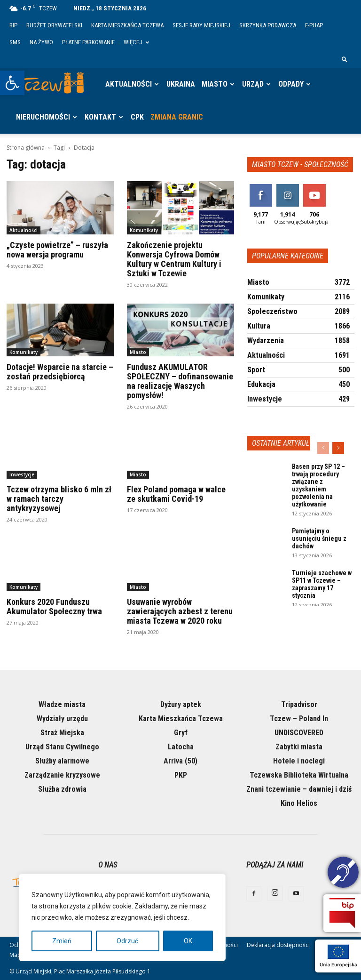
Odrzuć (127, 941)
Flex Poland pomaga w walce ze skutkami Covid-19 (176, 494)
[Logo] (52, 84)
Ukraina (181, 84)
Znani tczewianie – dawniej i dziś (299, 789)
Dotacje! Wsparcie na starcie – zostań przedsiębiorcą (60, 372)
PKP (181, 775)
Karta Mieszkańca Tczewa (127, 25)
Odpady (291, 84)
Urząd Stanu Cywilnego (62, 747)
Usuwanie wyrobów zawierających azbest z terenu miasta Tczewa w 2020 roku (180, 611)
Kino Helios (299, 803)
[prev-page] (323, 448)
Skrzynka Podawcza (268, 25)
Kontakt (100, 117)
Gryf (181, 733)
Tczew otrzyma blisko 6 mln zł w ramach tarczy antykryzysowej (59, 499)
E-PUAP (314, 25)
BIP (13, 25)
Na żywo (41, 42)
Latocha (181, 747)
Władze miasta (62, 704)
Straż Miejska (62, 733)
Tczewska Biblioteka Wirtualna (299, 775)
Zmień (62, 941)
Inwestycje (22, 474)
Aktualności (129, 84)
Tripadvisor (299, 704)
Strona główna (26, 148)
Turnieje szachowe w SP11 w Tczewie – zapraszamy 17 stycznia (322, 584)
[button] (12, 83)
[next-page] (338, 448)
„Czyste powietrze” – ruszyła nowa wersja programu (57, 250)
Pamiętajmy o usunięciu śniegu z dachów (319, 538)
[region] (122, 917)
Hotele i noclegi (299, 761)
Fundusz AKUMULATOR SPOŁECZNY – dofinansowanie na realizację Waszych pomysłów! (180, 381)
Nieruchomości (43, 117)
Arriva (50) (180, 761)
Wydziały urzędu (62, 719)
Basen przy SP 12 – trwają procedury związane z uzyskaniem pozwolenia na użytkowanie (318, 485)
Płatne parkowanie (88, 42)
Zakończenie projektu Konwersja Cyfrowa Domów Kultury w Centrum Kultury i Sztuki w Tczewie (174, 259)
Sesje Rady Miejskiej (201, 25)
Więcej (136, 42)
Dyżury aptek (181, 704)
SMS (15, 42)
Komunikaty (144, 230)
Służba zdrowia (62, 789)
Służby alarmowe (62, 761)
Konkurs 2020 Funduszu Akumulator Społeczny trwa (54, 606)
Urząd (253, 84)
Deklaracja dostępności (278, 945)
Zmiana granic (177, 117)
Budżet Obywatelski (54, 25)
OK (188, 941)
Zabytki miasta (299, 747)
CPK (137, 117)
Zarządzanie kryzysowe (62, 775)
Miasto (215, 84)
